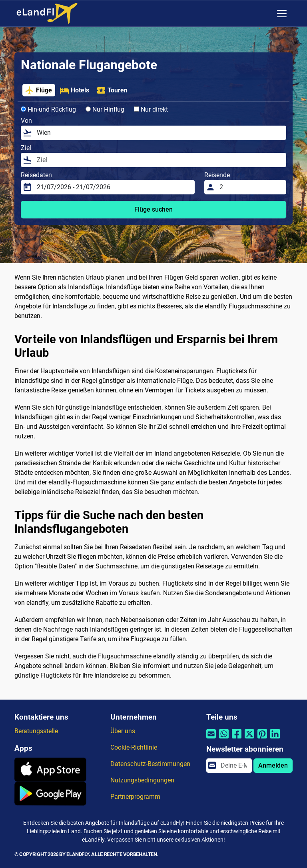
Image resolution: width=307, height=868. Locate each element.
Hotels (74, 90)
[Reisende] (250, 187)
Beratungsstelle (36, 731)
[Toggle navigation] (282, 14)
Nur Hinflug (105, 109)
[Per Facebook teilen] (237, 739)
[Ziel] (159, 160)
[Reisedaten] (113, 187)
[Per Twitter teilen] (249, 739)
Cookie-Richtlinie (134, 747)
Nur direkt (151, 109)
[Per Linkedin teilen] (275, 739)
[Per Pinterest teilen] (262, 739)
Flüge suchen (153, 209)
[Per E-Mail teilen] (211, 739)
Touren (112, 90)
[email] (234, 766)
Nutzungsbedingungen (142, 780)
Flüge (38, 90)
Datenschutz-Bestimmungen (150, 764)
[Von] (159, 133)
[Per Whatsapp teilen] (224, 739)
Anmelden (273, 765)
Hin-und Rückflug (48, 109)
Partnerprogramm (135, 797)
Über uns (123, 731)
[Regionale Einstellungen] (265, 14)
